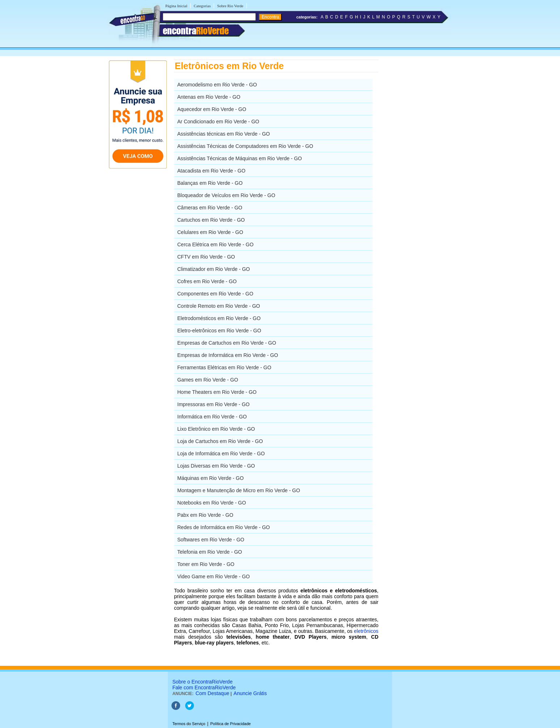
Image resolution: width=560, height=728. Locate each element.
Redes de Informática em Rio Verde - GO (224, 527)
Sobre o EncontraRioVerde (202, 682)
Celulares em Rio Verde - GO (210, 232)
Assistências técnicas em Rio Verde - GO (224, 134)
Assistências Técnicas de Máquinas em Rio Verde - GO (239, 158)
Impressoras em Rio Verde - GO (213, 404)
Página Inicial (176, 6)
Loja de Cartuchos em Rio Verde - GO (220, 441)
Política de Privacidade (230, 724)
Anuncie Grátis (250, 693)
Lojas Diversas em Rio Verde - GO (216, 466)
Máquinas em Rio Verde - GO (211, 478)
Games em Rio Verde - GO (208, 380)
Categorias (202, 6)
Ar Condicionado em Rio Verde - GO (218, 122)
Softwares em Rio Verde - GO (211, 540)
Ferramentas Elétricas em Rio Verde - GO (224, 367)
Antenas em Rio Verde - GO (209, 97)
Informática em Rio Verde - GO (212, 417)
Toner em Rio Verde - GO (206, 564)
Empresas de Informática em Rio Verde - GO (228, 355)
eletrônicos (366, 631)
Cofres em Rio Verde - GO (207, 281)
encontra (196, 31)
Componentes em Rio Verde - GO (215, 294)
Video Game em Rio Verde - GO (214, 576)
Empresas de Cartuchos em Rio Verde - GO (227, 343)
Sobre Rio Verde (230, 6)
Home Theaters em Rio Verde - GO (217, 392)
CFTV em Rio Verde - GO (206, 257)
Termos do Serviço (189, 724)
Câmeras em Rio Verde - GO (210, 208)
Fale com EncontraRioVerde (204, 687)
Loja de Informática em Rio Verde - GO (221, 454)
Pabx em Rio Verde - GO (205, 515)
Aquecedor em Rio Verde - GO (212, 109)
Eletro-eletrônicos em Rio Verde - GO (219, 331)
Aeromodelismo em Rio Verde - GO (217, 85)
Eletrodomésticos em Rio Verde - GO (219, 318)
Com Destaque (212, 693)
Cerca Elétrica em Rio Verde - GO (215, 244)
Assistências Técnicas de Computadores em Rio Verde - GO (245, 146)
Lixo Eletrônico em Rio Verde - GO (216, 429)
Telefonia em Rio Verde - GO (210, 552)
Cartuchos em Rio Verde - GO (211, 220)
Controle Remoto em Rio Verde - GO (219, 306)
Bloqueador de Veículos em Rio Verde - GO (226, 195)
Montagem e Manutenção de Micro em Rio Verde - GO (239, 490)
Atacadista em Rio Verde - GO (211, 171)
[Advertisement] (416, 168)
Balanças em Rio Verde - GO (210, 183)
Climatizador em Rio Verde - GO (214, 269)
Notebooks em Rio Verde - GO (212, 503)
